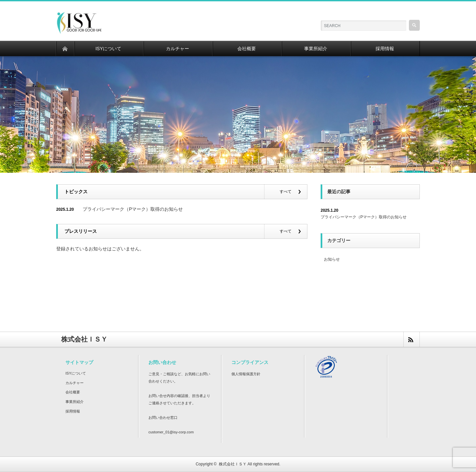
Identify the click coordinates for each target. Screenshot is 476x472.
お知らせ (332, 259)
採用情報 (73, 411)
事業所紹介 (75, 402)
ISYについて (76, 373)
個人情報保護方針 (246, 374)
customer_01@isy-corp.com (171, 432)
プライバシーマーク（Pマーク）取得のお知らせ (133, 209)
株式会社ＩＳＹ (233, 464)
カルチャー (75, 383)
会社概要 (73, 392)
